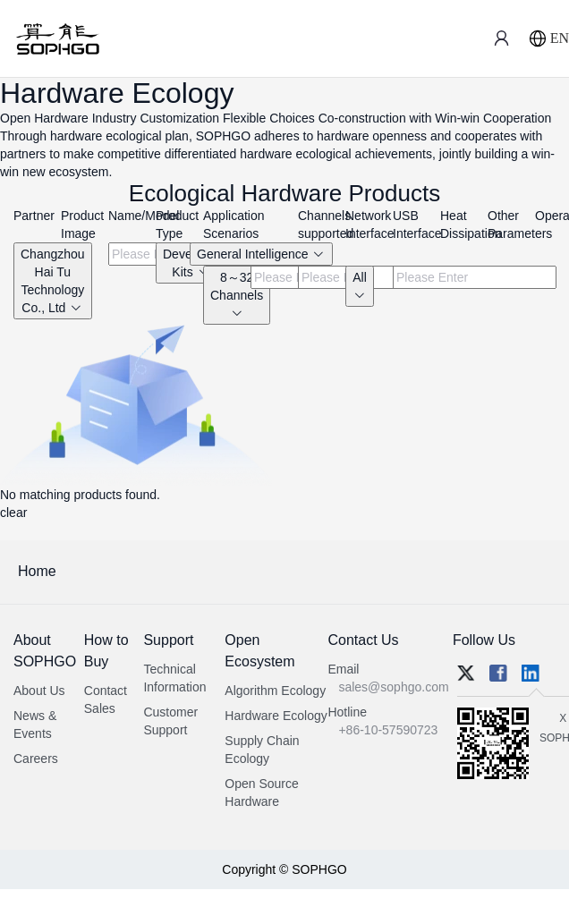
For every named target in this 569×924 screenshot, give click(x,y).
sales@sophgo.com (393, 687)
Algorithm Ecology (275, 691)
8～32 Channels (237, 295)
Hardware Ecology (276, 716)
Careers (36, 759)
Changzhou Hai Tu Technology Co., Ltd (53, 281)
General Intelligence (261, 254)
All (360, 286)
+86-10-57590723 (388, 730)
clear (13, 513)
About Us (39, 691)
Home (37, 571)
